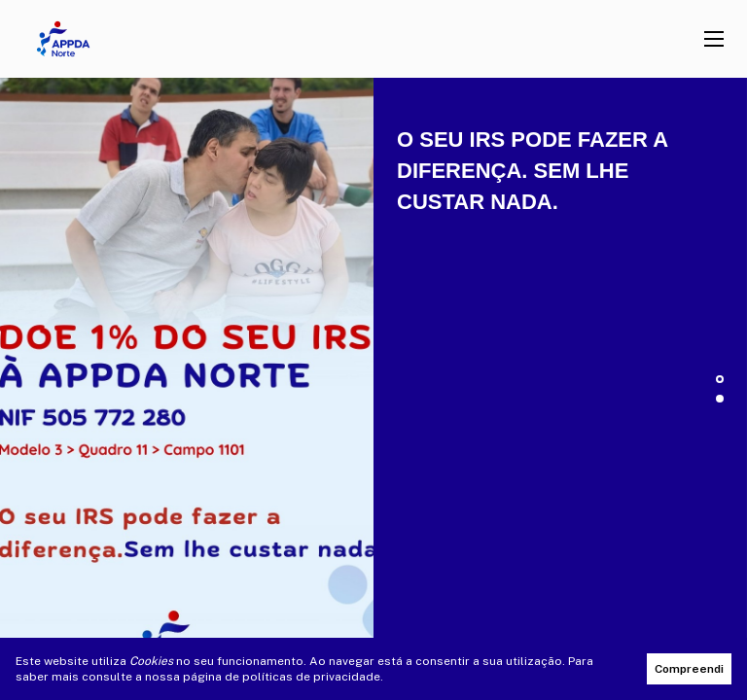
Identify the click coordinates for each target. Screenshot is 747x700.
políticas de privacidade (311, 677)
